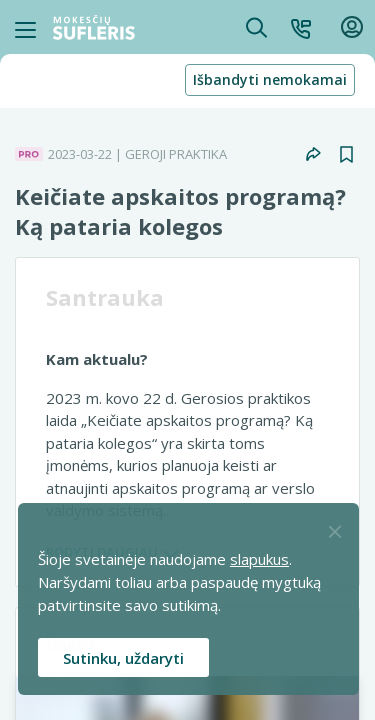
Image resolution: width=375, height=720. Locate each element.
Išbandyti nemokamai (270, 79)
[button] (301, 27)
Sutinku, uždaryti (123, 658)
